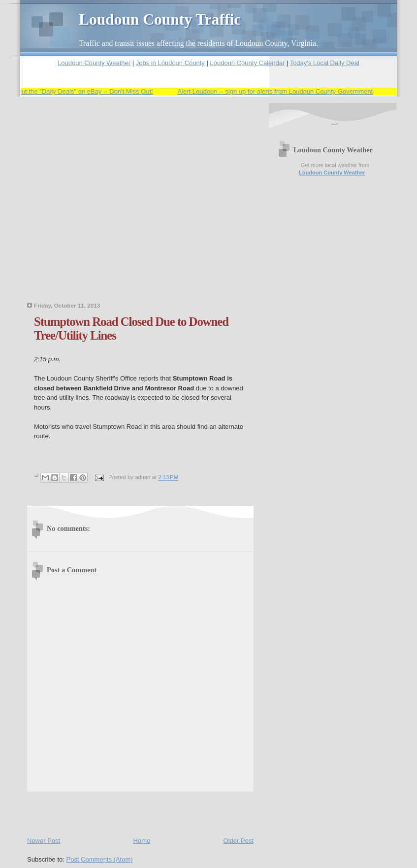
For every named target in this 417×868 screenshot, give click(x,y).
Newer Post (44, 841)
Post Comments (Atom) (100, 859)
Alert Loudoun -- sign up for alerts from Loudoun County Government (277, 91)
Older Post (239, 841)
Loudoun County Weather (94, 63)
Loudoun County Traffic (160, 19)
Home (142, 841)
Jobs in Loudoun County (170, 63)
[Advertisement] (92, 205)
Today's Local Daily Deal (325, 63)
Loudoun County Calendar (247, 63)
